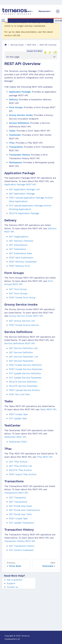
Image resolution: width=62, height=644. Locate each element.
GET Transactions (18, 502)
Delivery (13, 100)
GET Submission (18, 249)
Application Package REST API (20, 184)
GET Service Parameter (21, 361)
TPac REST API (45, 457)
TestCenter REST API (15, 437)
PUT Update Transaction (22, 523)
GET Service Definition (21, 352)
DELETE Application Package (24, 213)
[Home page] (6, 45)
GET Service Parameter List (24, 357)
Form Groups (16, 107)
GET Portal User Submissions (24, 510)
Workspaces (15, 162)
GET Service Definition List (23, 348)
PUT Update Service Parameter (25, 378)
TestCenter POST (18, 442)
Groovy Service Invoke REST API (26, 316)
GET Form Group (18, 289)
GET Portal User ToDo (20, 514)
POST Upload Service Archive (24, 390)
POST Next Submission (21, 258)
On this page (13, 57)
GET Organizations (19, 237)
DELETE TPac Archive (20, 470)
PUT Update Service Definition (25, 373)
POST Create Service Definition (25, 365)
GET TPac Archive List (20, 466)
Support (11, 583)
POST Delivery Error (20, 266)
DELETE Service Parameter (23, 386)
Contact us (12, 587)
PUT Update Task (18, 418)
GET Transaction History (22, 546)
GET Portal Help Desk (20, 506)
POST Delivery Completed (23, 262)
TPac (12, 143)
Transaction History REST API (20, 541)
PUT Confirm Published (21, 550)
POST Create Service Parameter (26, 369)
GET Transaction (18, 498)
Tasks (12, 131)
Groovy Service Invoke (21, 115)
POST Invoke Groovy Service (24, 325)
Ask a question (15, 580)
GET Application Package (22, 194)
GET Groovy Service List (22, 321)
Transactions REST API (16, 493)
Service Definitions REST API (19, 343)
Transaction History (19, 155)
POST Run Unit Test (19, 394)
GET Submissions (18, 245)
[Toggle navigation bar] (3, 20)
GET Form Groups (18, 293)
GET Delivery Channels (21, 241)
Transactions (16, 147)
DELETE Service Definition (23, 382)
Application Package (20, 92)
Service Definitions (19, 123)
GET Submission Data (20, 253)
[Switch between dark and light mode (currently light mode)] (55, 52)
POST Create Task (18, 414)
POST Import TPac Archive (23, 474)
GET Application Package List (24, 189)
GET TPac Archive (18, 462)
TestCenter (15, 135)
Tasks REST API (48, 409)
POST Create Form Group (22, 298)
